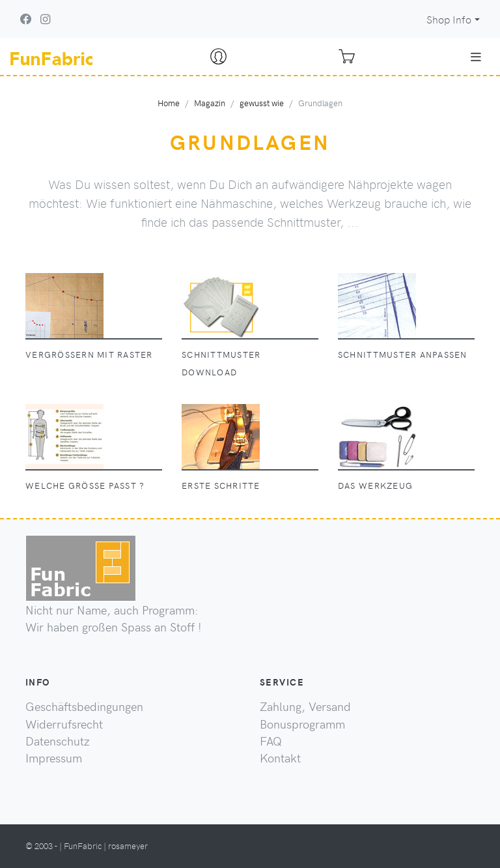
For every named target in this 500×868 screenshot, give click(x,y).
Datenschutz (58, 741)
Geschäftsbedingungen (84, 706)
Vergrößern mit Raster (89, 354)
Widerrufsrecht (64, 724)
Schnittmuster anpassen (403, 354)
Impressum (54, 758)
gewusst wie (262, 103)
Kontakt (280, 758)
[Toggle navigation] (476, 57)
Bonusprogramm (302, 724)
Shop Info (449, 19)
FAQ (271, 741)
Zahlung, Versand (305, 706)
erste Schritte (221, 485)
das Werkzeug (375, 485)
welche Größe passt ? (85, 485)
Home (169, 103)
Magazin (210, 103)
